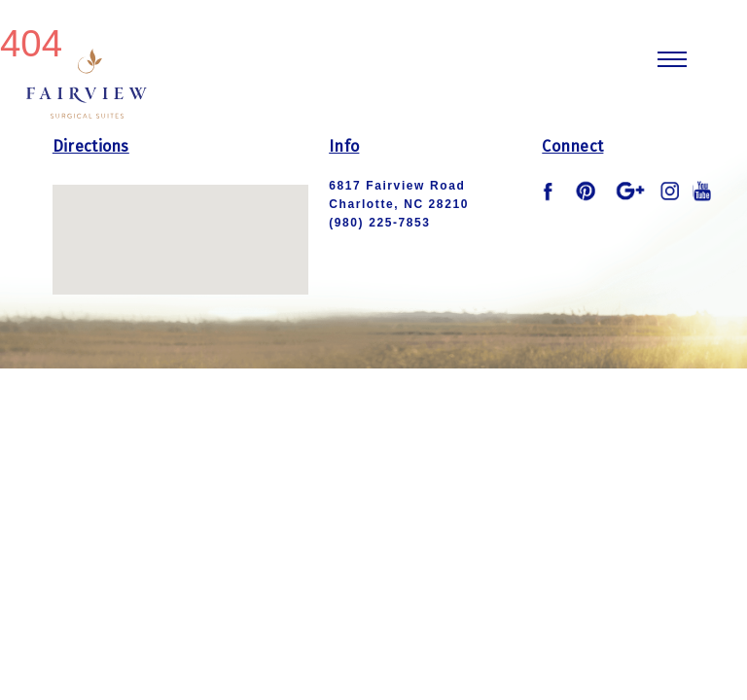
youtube (702, 191)
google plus (630, 191)
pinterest (587, 191)
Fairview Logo (87, 82)
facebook (551, 192)
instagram (670, 191)
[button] (180, 221)
